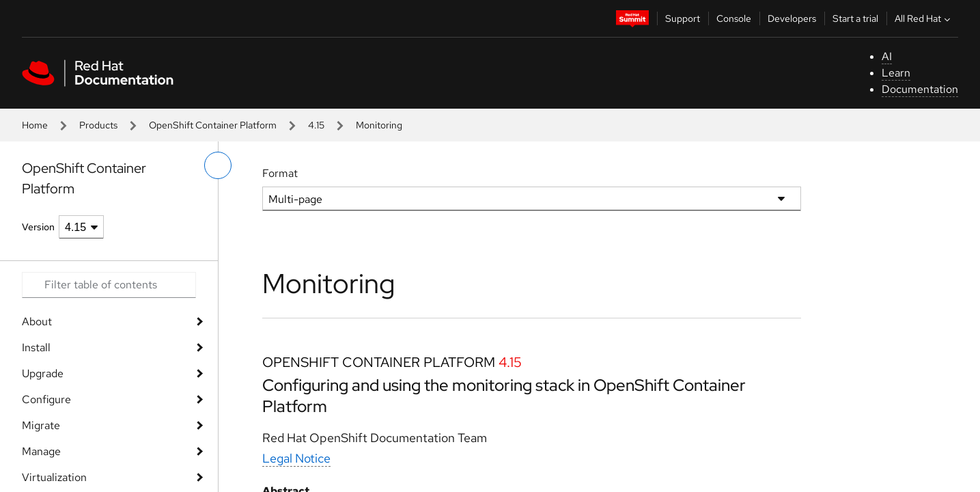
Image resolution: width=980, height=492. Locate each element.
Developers (792, 18)
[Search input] (109, 285)
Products (98, 125)
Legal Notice (296, 458)
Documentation (920, 89)
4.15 (316, 125)
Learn (896, 73)
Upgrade (43, 373)
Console (734, 18)
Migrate (41, 425)
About (37, 322)
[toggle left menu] (218, 165)
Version (38, 227)
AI (887, 56)
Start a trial (855, 18)
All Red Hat (924, 18)
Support (683, 18)
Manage (41, 451)
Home (35, 125)
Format (280, 173)
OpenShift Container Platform (213, 125)
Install (36, 347)
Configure (46, 399)
